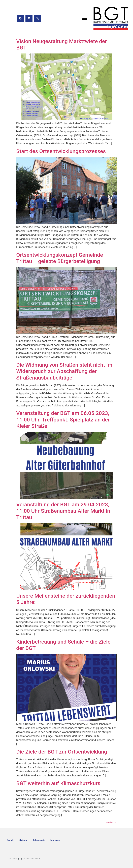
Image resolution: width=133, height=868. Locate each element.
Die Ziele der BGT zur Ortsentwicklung (62, 752)
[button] (85, 18)
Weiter (111, 822)
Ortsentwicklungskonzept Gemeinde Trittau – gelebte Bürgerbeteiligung (60, 258)
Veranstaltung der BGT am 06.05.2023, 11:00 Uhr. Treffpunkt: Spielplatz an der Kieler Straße (63, 420)
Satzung (23, 840)
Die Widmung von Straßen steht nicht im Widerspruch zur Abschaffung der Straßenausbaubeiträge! (64, 371)
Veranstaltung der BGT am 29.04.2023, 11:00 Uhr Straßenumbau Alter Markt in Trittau (63, 511)
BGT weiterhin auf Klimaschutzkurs (58, 783)
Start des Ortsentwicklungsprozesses (61, 151)
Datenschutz (39, 840)
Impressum (56, 840)
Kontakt (10, 840)
